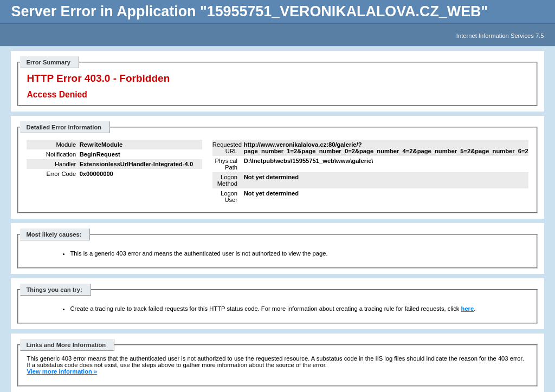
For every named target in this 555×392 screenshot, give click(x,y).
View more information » (62, 371)
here (468, 309)
